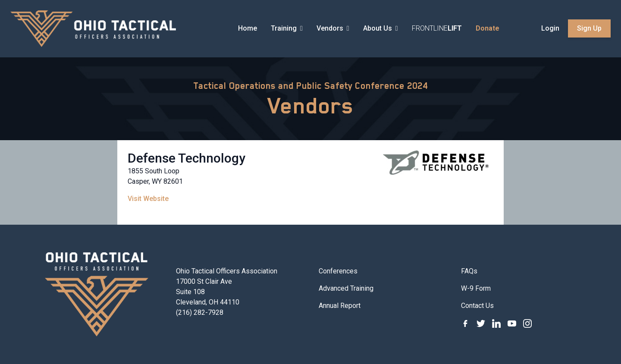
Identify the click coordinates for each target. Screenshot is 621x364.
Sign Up (589, 28)
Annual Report (340, 306)
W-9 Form (476, 288)
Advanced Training (346, 288)
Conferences (338, 271)
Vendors (311, 106)
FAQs (469, 271)
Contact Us (477, 306)
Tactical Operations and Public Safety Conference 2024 (310, 86)
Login (550, 28)
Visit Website (148, 199)
